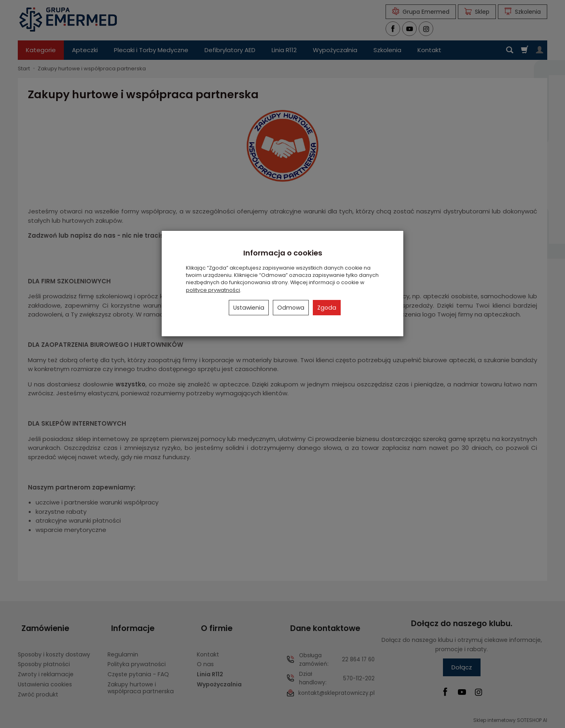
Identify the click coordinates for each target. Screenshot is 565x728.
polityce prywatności (213, 290)
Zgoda (327, 308)
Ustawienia (249, 308)
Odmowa (291, 308)
